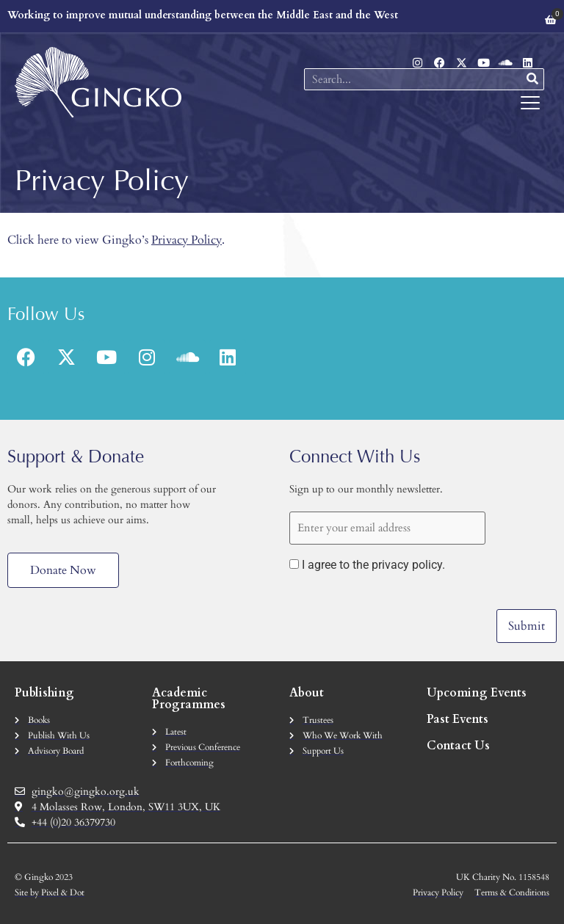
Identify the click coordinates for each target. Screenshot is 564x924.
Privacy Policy (187, 240)
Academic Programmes (189, 698)
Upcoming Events (477, 692)
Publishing (44, 692)
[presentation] (401, 614)
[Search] (532, 79)
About (307, 692)
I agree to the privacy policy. (373, 565)
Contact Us (458, 745)
